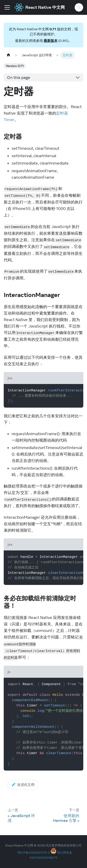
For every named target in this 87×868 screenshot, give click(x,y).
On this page (19, 78)
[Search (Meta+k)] (79, 7)
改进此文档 (23, 784)
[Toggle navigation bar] (7, 7)
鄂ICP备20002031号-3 (34, 852)
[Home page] (8, 55)
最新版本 (51, 41)
